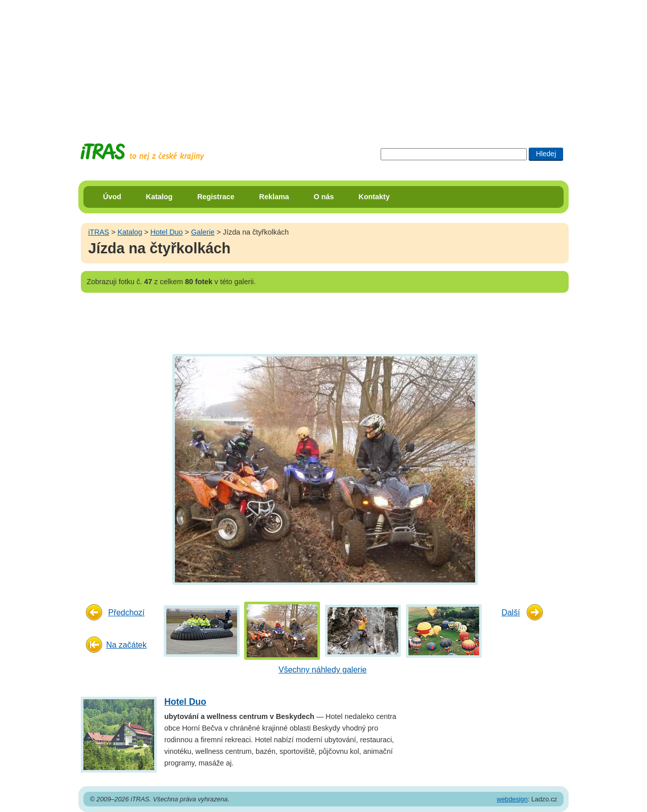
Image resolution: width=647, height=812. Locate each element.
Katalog (159, 197)
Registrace (216, 197)
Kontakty (374, 197)
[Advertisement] (323, 63)
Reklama (274, 197)
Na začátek (126, 645)
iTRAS (99, 232)
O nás (324, 197)
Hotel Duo (167, 232)
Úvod (112, 197)
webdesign (512, 799)
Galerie (203, 232)
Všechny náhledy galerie (322, 670)
